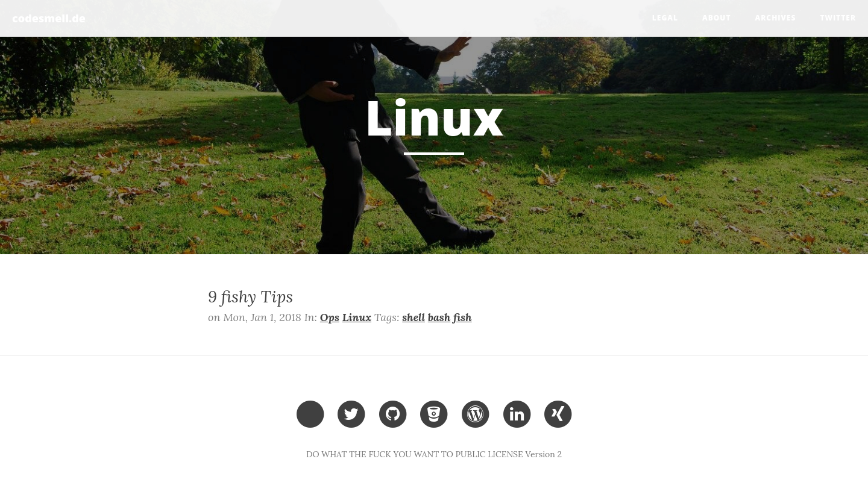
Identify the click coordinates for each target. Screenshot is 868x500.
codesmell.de (49, 18)
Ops (330, 317)
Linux (357, 317)
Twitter (838, 18)
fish (463, 317)
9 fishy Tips (250, 296)
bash (439, 317)
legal (665, 18)
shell (414, 317)
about (717, 18)
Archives (776, 18)
